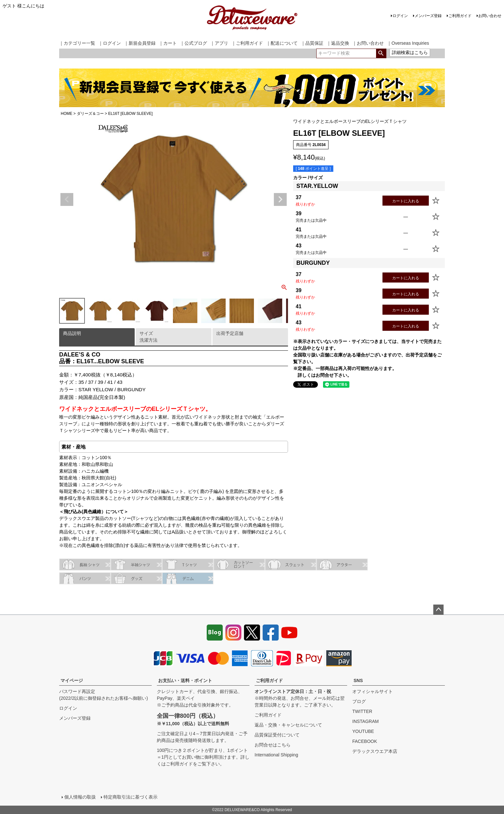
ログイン (400, 16)
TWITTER (362, 711)
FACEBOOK (365, 741)
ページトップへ (438, 610)
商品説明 (72, 333)
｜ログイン (110, 43)
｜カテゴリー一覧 (77, 43)
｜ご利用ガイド (247, 43)
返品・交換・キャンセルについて (288, 725)
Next (280, 199)
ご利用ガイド (460, 16)
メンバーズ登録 (428, 16)
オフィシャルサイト (373, 691)
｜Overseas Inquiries (408, 43)
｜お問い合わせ (368, 43)
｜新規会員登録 (140, 43)
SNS (358, 680)
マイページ (72, 680)
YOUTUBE (363, 731)
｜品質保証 (312, 43)
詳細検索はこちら (410, 52)
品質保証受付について (277, 735)
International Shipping (276, 755)
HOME (67, 114)
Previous (67, 199)
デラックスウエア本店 (375, 751)
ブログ (359, 701)
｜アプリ (219, 43)
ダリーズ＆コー (90, 114)
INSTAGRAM (365, 721)
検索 (381, 53)
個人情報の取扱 (80, 797)
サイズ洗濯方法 (148, 337)
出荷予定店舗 (230, 333)
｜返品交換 (338, 43)
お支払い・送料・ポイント (185, 680)
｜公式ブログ (194, 43)
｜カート (168, 43)
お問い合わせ (490, 16)
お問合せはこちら (273, 745)
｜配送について (282, 43)
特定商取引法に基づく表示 (130, 797)
